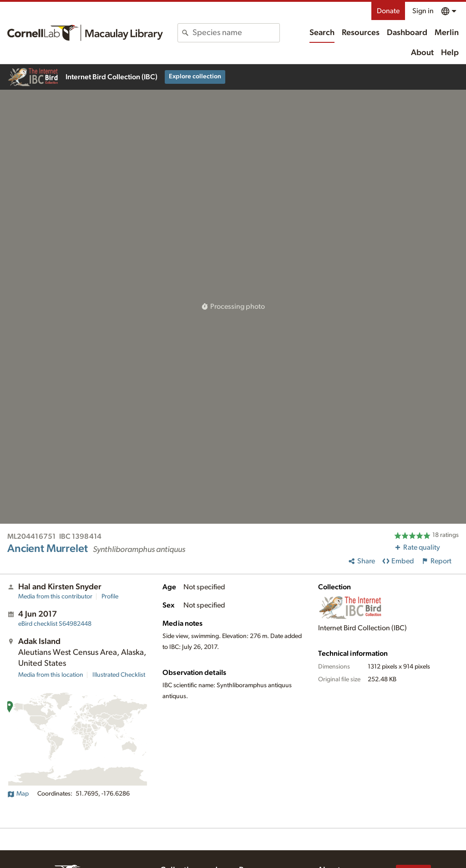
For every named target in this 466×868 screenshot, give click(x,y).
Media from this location (51, 675)
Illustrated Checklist (119, 675)
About (422, 53)
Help (450, 53)
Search (322, 33)
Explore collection (195, 77)
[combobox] (236, 33)
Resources (361, 33)
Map (18, 794)
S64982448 (55, 624)
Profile (110, 597)
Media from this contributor (55, 597)
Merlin (447, 33)
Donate (388, 11)
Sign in (423, 11)
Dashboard (407, 33)
